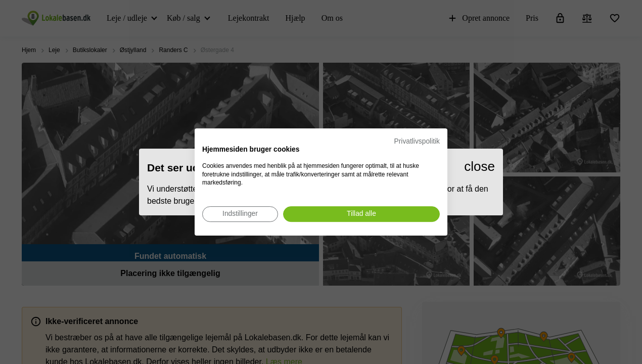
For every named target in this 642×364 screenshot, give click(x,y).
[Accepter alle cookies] (361, 214)
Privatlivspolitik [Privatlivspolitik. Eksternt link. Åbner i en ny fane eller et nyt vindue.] (417, 141)
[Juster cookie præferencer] (240, 214)
